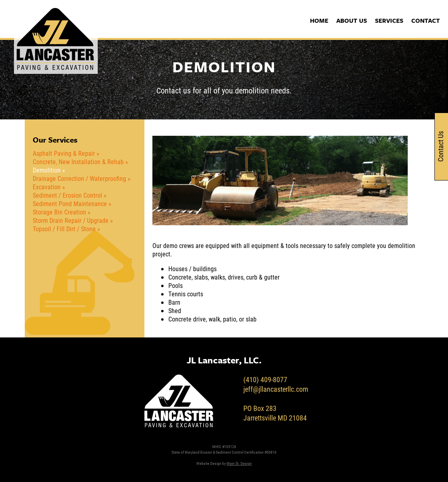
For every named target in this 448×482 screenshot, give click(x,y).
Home (319, 20)
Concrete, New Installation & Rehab (78, 162)
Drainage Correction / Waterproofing (79, 178)
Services (389, 20)
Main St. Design (239, 463)
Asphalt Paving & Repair (64, 153)
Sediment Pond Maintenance (70, 203)
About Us (352, 20)
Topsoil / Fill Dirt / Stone (64, 229)
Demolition (47, 170)
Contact (426, 20)
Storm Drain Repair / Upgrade (71, 220)
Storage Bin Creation (59, 212)
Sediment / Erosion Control (67, 195)
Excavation (47, 187)
